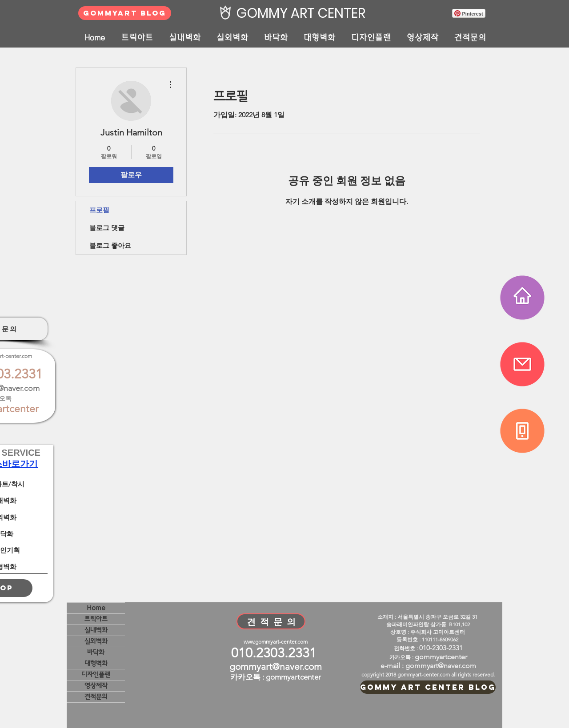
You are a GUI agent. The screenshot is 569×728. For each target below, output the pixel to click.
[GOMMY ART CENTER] (299, 13)
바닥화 (96, 652)
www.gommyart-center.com (276, 642)
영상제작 (96, 686)
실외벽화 (96, 641)
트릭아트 (96, 619)
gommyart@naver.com (276, 666)
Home (96, 608)
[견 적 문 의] (271, 621)
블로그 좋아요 (110, 245)
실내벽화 (96, 630)
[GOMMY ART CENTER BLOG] (428, 687)
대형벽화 (96, 663)
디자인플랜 (96, 674)
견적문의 (96, 697)
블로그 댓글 (107, 228)
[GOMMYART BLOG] (125, 13)
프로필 (99, 210)
